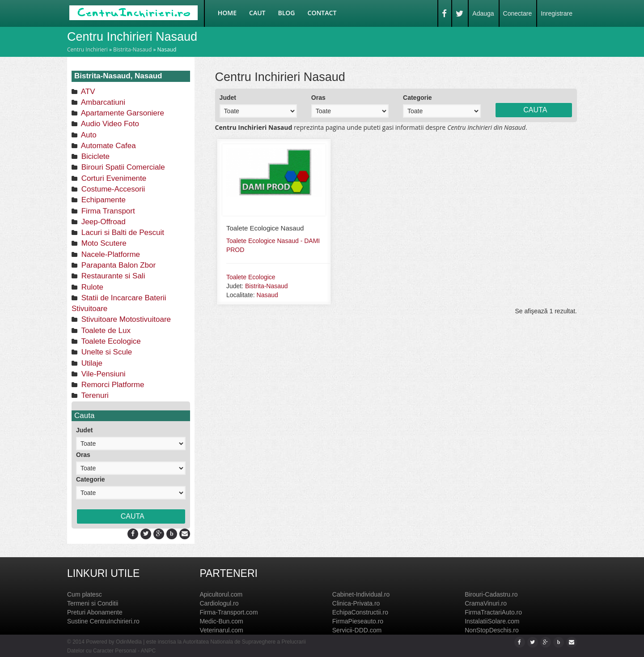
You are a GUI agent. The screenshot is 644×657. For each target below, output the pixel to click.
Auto (88, 135)
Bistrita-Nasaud (132, 49)
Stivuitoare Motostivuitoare (125, 319)
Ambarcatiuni (102, 102)
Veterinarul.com (221, 630)
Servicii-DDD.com (357, 630)
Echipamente (102, 200)
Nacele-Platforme (110, 254)
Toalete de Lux (105, 331)
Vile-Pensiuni (102, 374)
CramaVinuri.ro (486, 603)
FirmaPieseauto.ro (358, 621)
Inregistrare (557, 13)
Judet (84, 430)
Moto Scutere (103, 243)
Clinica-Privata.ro (356, 603)
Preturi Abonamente (95, 612)
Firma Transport (107, 211)
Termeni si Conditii (93, 603)
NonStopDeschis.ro (492, 630)
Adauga (483, 13)
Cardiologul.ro (219, 603)
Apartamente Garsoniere (122, 113)
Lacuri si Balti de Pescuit (122, 233)
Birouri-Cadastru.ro (491, 594)
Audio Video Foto (109, 124)
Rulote (91, 287)
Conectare (518, 13)
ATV (87, 92)
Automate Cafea (108, 146)
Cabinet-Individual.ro (361, 594)
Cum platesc (85, 594)
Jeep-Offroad (102, 222)
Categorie (91, 479)
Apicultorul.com (221, 594)
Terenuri (94, 395)
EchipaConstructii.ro (360, 612)
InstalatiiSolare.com (492, 621)
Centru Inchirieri (87, 49)
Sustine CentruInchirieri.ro (103, 621)
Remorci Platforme (112, 385)
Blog (287, 13)
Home (227, 13)
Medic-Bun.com (221, 621)
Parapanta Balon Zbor (117, 265)
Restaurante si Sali (112, 276)
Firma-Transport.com (229, 612)
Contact (322, 13)
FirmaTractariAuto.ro (493, 612)
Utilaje (91, 363)
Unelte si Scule (106, 352)
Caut (257, 13)
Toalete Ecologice (110, 341)
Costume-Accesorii (112, 189)
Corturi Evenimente (113, 178)
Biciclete (94, 156)
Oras (83, 455)
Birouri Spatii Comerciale (122, 167)
